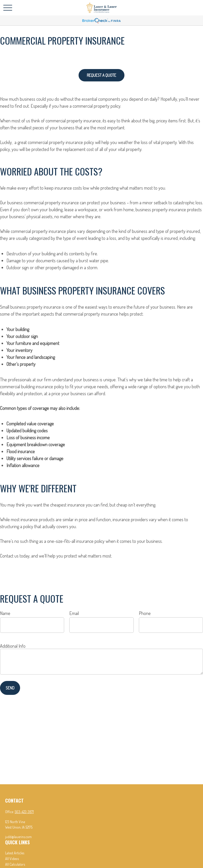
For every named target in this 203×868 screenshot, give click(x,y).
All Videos (12, 859)
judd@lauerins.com (18, 837)
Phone (145, 613)
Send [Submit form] (10, 688)
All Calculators (15, 864)
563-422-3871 (24, 812)
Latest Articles (15, 853)
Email (74, 613)
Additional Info (13, 646)
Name (5, 613)
